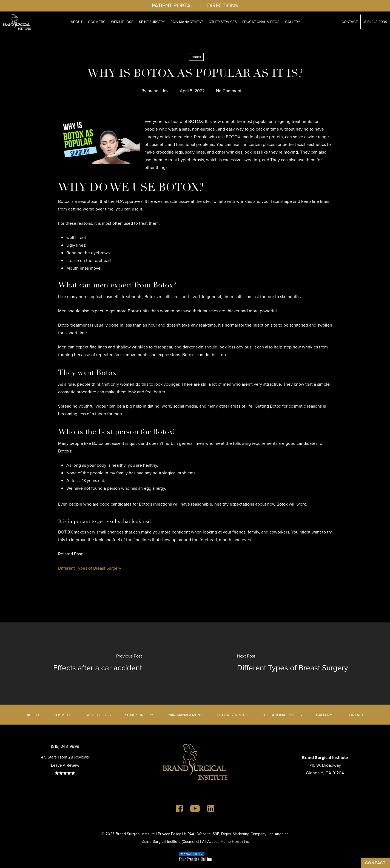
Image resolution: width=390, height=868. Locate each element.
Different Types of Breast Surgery (90, 568)
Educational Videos (282, 715)
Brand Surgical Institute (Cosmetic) (170, 842)
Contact (355, 715)
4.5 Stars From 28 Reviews (65, 757)
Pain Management (185, 715)
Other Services (232, 715)
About (33, 715)
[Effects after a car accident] (98, 664)
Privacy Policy (169, 834)
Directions (223, 5)
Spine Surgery (139, 715)
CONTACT (375, 863)
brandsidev (158, 91)
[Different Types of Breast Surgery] (293, 664)
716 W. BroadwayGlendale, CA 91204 (325, 765)
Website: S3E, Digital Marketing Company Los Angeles (243, 834)
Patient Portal (173, 5)
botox (196, 57)
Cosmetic (63, 715)
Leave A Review (65, 765)
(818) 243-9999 (65, 746)
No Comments (230, 91)
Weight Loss (99, 715)
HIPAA (189, 834)
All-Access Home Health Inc (225, 842)
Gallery (324, 715)
